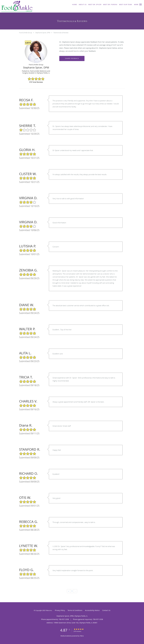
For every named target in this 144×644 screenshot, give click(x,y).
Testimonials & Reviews (61, 33)
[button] (141, 4)
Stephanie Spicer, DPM (43, 33)
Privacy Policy (60, 610)
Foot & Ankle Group (26, 33)
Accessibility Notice (92, 610)
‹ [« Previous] (69, 591)
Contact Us (106, 610)
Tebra (82, 636)
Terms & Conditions (75, 610)
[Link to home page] (27, 6)
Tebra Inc (49, 610)
